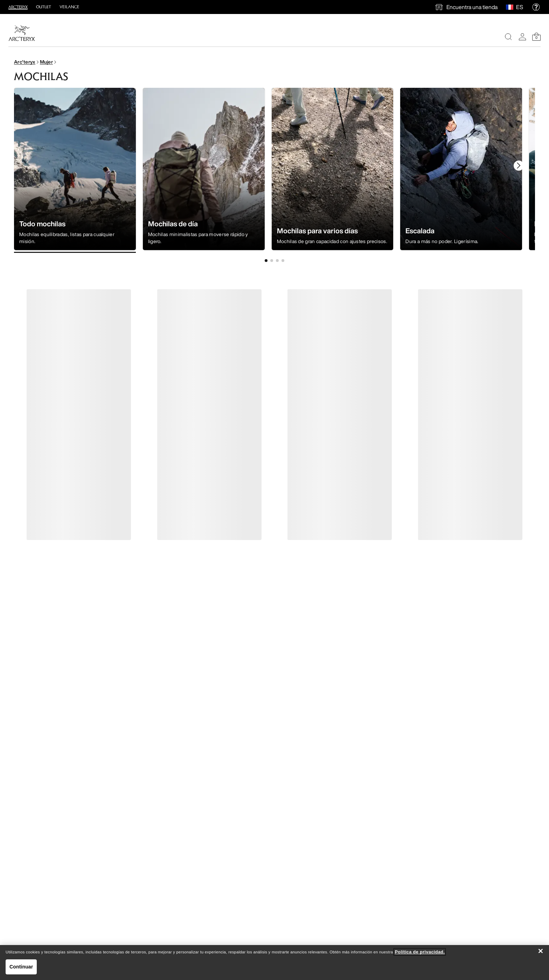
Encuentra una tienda (472, 7)
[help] (536, 7)
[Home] (22, 33)
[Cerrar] (541, 951)
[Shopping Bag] (536, 37)
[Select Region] (511, 7)
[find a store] (466, 7)
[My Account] (522, 37)
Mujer (46, 62)
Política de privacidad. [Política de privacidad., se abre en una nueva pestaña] (420, 952)
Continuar (21, 967)
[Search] (508, 37)
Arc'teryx (25, 62)
